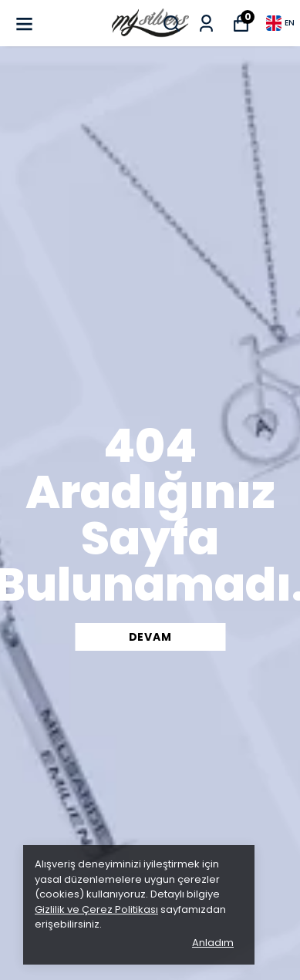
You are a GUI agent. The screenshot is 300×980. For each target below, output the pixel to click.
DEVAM (150, 637)
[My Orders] (206, 24)
